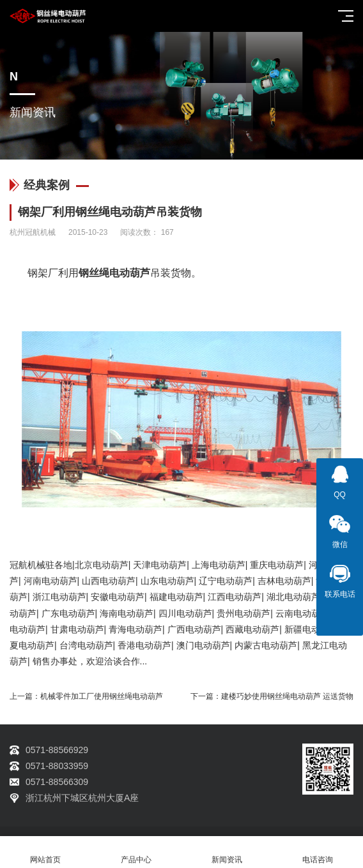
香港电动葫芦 (144, 645)
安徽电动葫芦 (118, 597)
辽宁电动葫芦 (226, 581)
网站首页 (45, 852)
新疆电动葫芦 (311, 629)
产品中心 (136, 852)
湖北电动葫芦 (293, 597)
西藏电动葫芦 (252, 629)
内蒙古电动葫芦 (266, 645)
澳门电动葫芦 (203, 645)
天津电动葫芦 (160, 565)
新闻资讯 (227, 852)
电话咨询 (318, 852)
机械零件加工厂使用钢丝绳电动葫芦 (102, 696)
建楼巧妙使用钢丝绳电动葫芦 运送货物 (287, 696)
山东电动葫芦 (167, 581)
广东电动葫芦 (68, 613)
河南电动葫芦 (50, 581)
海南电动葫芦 (127, 613)
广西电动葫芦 (194, 629)
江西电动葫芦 (235, 597)
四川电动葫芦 (185, 613)
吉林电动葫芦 (284, 581)
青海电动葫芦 (135, 629)
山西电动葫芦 (109, 581)
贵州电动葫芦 (243, 613)
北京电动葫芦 (102, 565)
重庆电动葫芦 (277, 565)
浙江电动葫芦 (59, 597)
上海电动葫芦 (219, 565)
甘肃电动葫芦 (77, 629)
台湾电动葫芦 (86, 645)
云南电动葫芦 (302, 613)
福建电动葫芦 (176, 597)
